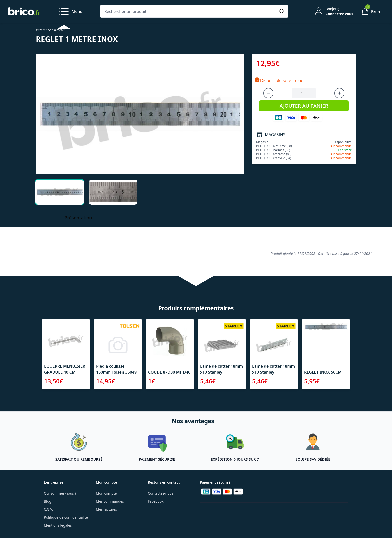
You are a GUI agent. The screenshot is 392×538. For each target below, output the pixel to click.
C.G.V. (48, 509)
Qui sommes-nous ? (60, 493)
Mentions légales (58, 525)
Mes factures (106, 509)
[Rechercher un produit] (189, 11)
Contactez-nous (161, 493)
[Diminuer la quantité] (268, 93)
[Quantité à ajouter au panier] (304, 93)
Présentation (78, 218)
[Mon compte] (333, 11)
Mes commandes (110, 501)
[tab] (60, 192)
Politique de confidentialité (66, 517)
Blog (48, 501)
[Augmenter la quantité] (339, 93)
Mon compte (106, 493)
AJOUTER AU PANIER (304, 106)
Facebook (156, 501)
